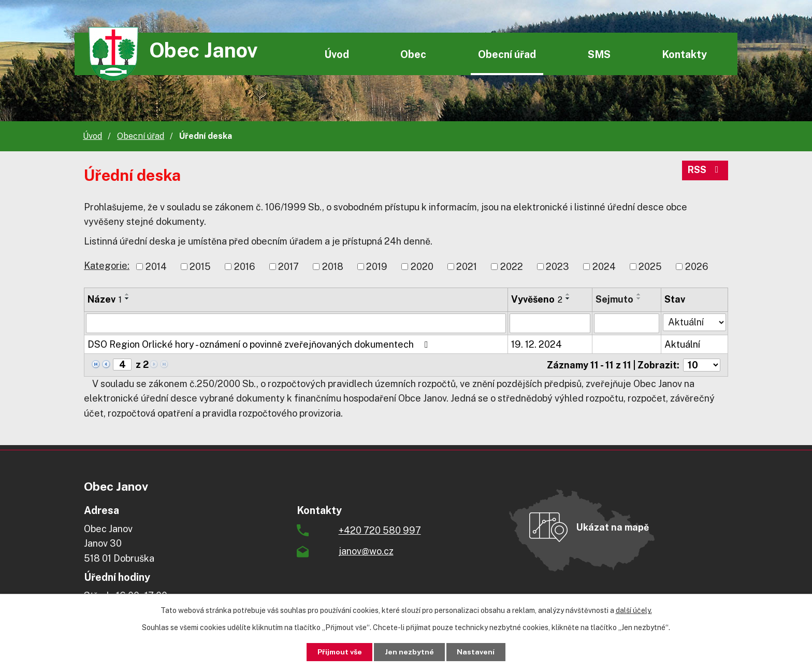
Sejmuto (614, 299)
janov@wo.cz (366, 551)
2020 (422, 267)
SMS (599, 54)
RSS (705, 171)
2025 (650, 267)
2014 (156, 267)
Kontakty (684, 54)
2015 (200, 267)
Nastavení (477, 652)
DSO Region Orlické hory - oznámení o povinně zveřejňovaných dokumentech (260, 344)
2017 (288, 267)
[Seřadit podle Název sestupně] (127, 298)
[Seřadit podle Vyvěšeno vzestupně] (568, 294)
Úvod (337, 54)
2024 (604, 267)
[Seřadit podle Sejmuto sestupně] (639, 298)
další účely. (634, 610)
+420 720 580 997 (380, 530)
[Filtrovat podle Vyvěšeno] (550, 323)
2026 (697, 267)
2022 (512, 267)
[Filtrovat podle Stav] (694, 322)
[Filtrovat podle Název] (296, 323)
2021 (467, 267)
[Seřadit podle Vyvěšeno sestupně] (568, 298)
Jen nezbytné (410, 652)
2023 (557, 267)
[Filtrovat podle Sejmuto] (627, 323)
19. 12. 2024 (536, 344)
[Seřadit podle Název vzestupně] (127, 294)
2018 (333, 267)
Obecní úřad (507, 54)
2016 (245, 267)
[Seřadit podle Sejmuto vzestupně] (639, 294)
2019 (377, 267)
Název (105, 299)
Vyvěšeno (537, 299)
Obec (413, 54)
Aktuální (682, 344)
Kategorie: (107, 266)
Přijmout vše (339, 652)
